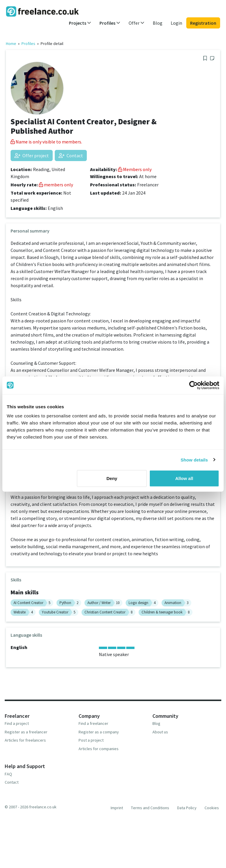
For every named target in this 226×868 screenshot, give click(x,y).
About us (160, 732)
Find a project (17, 723)
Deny (112, 478)
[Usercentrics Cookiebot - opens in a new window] (193, 385)
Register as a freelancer (26, 732)
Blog (158, 23)
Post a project (91, 740)
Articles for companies (99, 749)
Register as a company (99, 732)
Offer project (32, 155)
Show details (194, 460)
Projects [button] (80, 23)
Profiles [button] (110, 23)
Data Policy (187, 808)
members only (56, 185)
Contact (71, 155)
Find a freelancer (93, 723)
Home (11, 44)
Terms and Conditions (150, 808)
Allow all (184, 478)
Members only (135, 169)
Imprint (117, 808)
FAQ (8, 774)
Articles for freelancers (25, 740)
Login (176, 23)
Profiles (28, 44)
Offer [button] (137, 23)
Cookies (212, 808)
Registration (203, 23)
